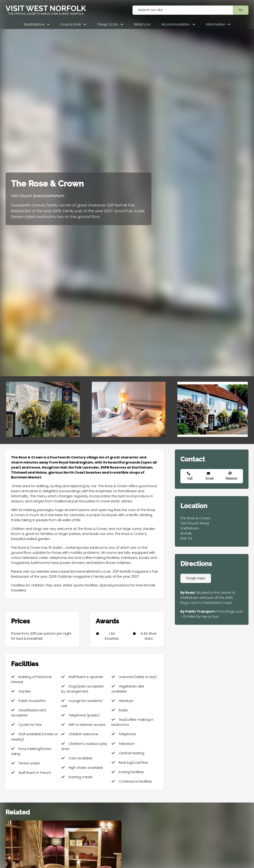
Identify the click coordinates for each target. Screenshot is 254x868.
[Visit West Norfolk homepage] (63, 10)
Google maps (196, 578)
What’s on (142, 24)
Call (190, 478)
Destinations (34, 24)
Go (241, 10)
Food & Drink (71, 24)
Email (210, 478)
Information (216, 24)
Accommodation (176, 24)
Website (231, 478)
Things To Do (108, 24)
